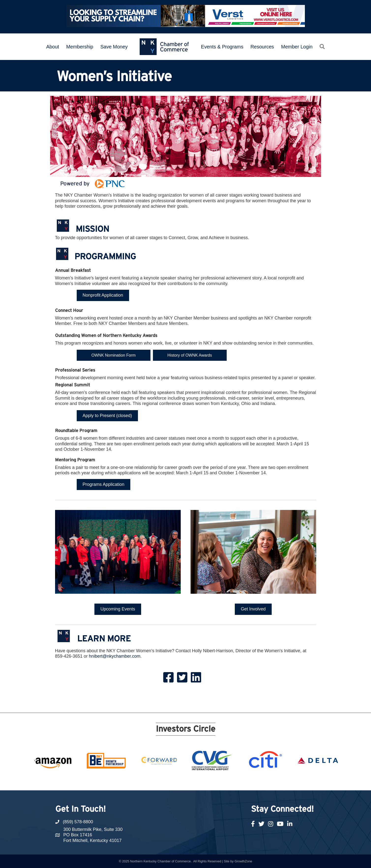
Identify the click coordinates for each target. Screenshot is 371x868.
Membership (80, 47)
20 (239, 781)
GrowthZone (243, 861)
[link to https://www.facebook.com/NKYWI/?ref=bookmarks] (168, 677)
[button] (322, 47)
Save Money (114, 47)
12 (192, 781)
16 (215, 781)
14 (203, 781)
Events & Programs (222, 47)
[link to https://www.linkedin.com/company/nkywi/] (196, 677)
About (53, 47)
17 (221, 781)
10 (180, 781)
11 (186, 781)
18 (227, 781)
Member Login (297, 47)
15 (209, 781)
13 (197, 781)
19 (233, 781)
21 (245, 781)
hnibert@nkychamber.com (115, 656)
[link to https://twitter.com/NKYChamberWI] (182, 677)
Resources (262, 47)
